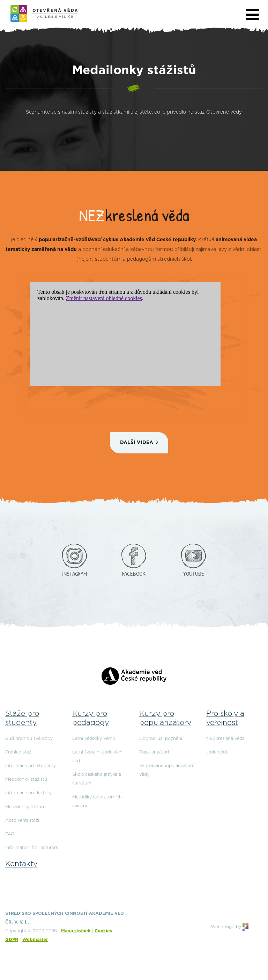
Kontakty (21, 864)
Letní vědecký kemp (94, 739)
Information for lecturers (32, 848)
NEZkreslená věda (225, 739)
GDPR (12, 940)
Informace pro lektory (28, 793)
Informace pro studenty (31, 766)
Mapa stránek (76, 931)
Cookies (103, 931)
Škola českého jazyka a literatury (97, 779)
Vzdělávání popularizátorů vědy (167, 770)
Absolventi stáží (22, 821)
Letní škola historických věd (97, 757)
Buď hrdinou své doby (29, 739)
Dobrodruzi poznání (161, 739)
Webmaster (35, 940)
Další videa (137, 443)
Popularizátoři (154, 752)
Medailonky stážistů (26, 779)
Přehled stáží (19, 752)
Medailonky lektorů (25, 807)
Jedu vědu (217, 752)
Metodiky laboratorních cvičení (97, 802)
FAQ (10, 834)
